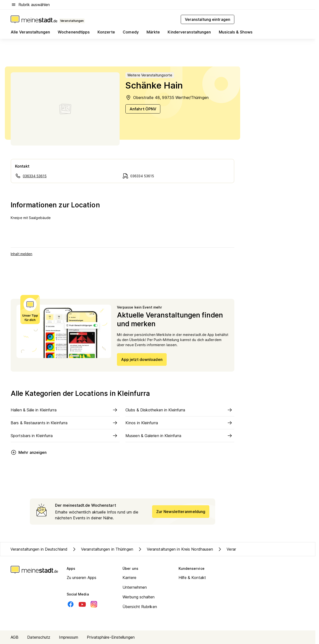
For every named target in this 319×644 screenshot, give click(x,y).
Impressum (69, 637)
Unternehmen (135, 587)
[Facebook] (71, 604)
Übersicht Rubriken (140, 607)
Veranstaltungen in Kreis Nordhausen (175, 549)
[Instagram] (94, 604)
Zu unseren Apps (82, 578)
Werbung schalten (139, 597)
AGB (15, 637)
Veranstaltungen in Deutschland (39, 549)
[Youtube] (82, 604)
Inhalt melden (21, 254)
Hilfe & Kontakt (192, 578)
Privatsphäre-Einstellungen (111, 637)
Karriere (129, 578)
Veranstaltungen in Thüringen (102, 549)
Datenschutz (39, 637)
